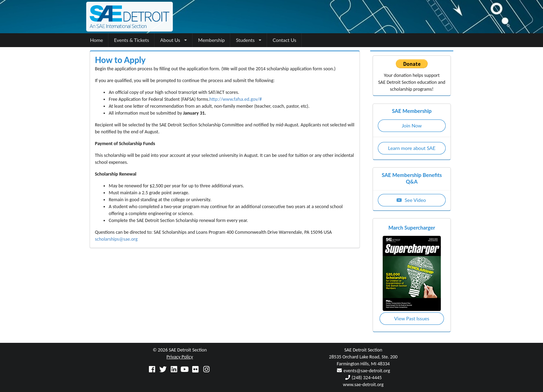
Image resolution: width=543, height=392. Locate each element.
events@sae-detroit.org (367, 371)
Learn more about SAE (412, 148)
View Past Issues (412, 318)
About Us (173, 40)
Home (96, 40)
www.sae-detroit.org (363, 385)
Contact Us (284, 40)
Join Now (412, 126)
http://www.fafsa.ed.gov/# (236, 99)
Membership (211, 40)
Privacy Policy (180, 357)
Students (249, 40)
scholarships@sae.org (116, 239)
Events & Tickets (131, 40)
